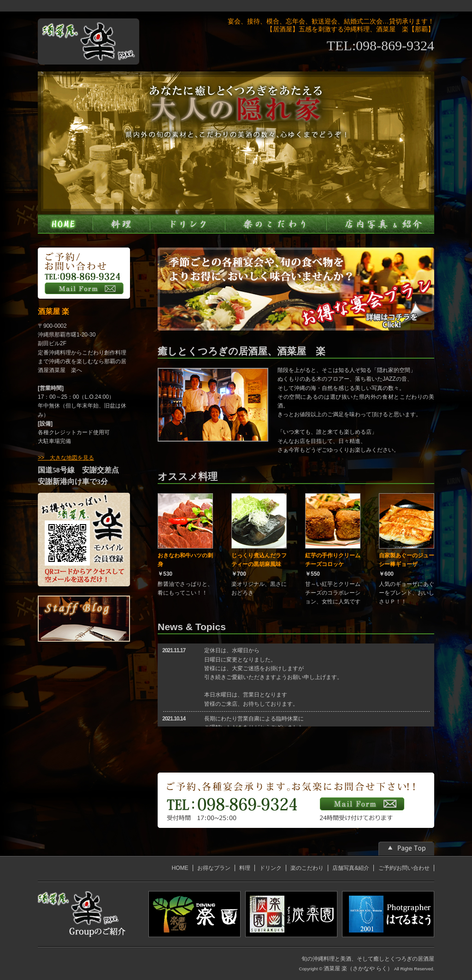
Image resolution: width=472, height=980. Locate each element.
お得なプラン (214, 868)
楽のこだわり (307, 868)
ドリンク (271, 868)
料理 (245, 868)
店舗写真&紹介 (351, 868)
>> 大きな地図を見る (66, 458)
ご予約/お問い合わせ (404, 868)
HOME (180, 868)
